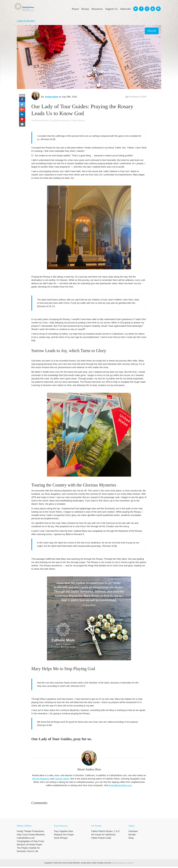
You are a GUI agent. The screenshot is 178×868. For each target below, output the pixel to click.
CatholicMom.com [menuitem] (26, 839)
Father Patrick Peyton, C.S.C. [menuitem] (106, 833)
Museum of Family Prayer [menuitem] (29, 846)
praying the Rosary (41, 122)
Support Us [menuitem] (111, 9)
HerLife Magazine (41, 780)
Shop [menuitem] (131, 839)
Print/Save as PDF (136, 97)
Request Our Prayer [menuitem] (64, 836)
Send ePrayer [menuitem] (61, 839)
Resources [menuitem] (97, 9)
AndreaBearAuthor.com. (120, 787)
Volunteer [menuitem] (133, 833)
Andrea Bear (53, 97)
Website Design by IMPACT (123, 864)
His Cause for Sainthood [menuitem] (103, 836)
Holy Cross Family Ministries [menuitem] (31, 836)
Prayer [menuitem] (75, 9)
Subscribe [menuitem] (125, 9)
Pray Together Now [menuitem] (63, 833)
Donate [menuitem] (132, 836)
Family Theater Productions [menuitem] (30, 833)
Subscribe (152, 31)
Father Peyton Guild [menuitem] (101, 839)
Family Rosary (78, 122)
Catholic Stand (62, 780)
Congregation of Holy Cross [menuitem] (30, 843)
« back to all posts (26, 21)
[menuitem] (135, 6)
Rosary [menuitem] (85, 9)
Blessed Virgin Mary (61, 122)
